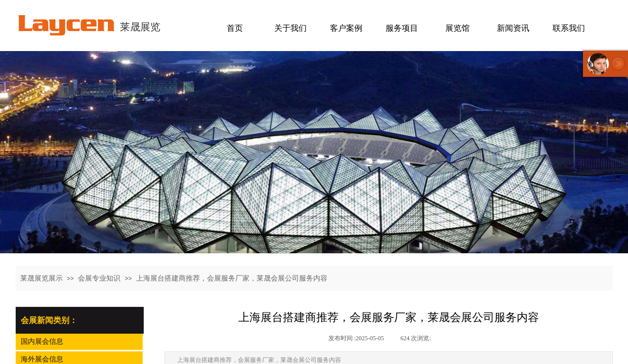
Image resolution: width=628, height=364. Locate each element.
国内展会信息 (42, 342)
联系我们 (569, 28)
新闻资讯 (513, 28)
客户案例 (346, 28)
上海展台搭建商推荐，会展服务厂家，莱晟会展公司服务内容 (232, 278)
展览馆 (457, 28)
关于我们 (290, 28)
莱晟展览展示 (41, 278)
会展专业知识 (99, 278)
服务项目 (402, 28)
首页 (235, 28)
